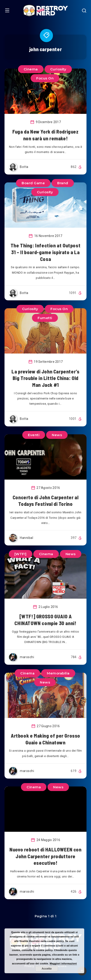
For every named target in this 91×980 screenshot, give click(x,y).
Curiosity (58, 69)
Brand (63, 183)
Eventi (34, 435)
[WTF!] (20, 554)
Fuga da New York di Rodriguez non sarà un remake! (45, 135)
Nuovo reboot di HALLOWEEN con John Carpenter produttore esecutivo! (45, 856)
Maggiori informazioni (63, 963)
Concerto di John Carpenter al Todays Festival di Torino (45, 501)
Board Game (33, 183)
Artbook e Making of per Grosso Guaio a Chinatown (45, 739)
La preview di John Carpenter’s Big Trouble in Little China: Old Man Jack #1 (45, 378)
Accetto (47, 969)
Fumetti (45, 318)
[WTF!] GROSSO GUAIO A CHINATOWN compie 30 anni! (45, 620)
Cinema (31, 69)
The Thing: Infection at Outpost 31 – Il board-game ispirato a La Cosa (46, 252)
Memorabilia (58, 673)
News (57, 435)
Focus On (45, 78)
